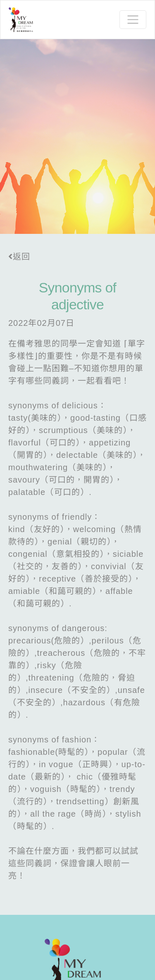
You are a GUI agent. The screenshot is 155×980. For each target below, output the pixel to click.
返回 (19, 257)
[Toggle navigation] (133, 20)
